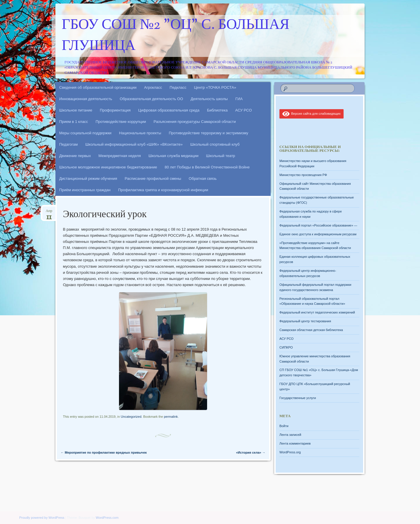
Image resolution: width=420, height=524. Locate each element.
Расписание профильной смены (153, 179)
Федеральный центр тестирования (305, 321)
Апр (49, 213)
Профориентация (115, 110)
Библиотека (217, 110)
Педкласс (178, 87)
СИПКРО (286, 347)
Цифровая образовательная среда (169, 110)
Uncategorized (131, 417)
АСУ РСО (243, 110)
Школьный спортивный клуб (215, 144)
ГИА (239, 99)
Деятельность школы (209, 99)
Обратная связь (203, 179)
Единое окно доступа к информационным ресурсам (318, 234)
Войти (284, 426)
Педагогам (68, 144)
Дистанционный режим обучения (88, 179)
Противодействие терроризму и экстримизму (209, 133)
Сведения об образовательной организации (98, 87)
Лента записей (290, 435)
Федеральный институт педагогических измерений (317, 312)
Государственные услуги (298, 398)
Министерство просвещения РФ (303, 175)
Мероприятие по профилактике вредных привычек (104, 452)
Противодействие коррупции (121, 122)
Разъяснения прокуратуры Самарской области (195, 122)
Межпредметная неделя (119, 156)
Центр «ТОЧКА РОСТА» (215, 87)
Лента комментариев (295, 443)
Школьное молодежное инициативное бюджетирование (108, 167)
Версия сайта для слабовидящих (311, 114)
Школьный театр (220, 156)
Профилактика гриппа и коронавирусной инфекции (163, 190)
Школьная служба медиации (174, 156)
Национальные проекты (140, 133)
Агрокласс (153, 87)
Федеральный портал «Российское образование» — (318, 225)
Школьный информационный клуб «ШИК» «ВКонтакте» (134, 144)
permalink (171, 417)
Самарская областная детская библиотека (311, 330)
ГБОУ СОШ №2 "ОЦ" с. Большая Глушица (176, 36)
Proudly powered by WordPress (42, 518)
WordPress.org (290, 452)
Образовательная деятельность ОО (152, 99)
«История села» (251, 452)
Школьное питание (76, 110)
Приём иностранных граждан (85, 190)
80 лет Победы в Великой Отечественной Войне (207, 167)
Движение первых (75, 156)
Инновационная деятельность (86, 99)
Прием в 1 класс (74, 122)
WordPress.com (107, 518)
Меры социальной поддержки (85, 133)
